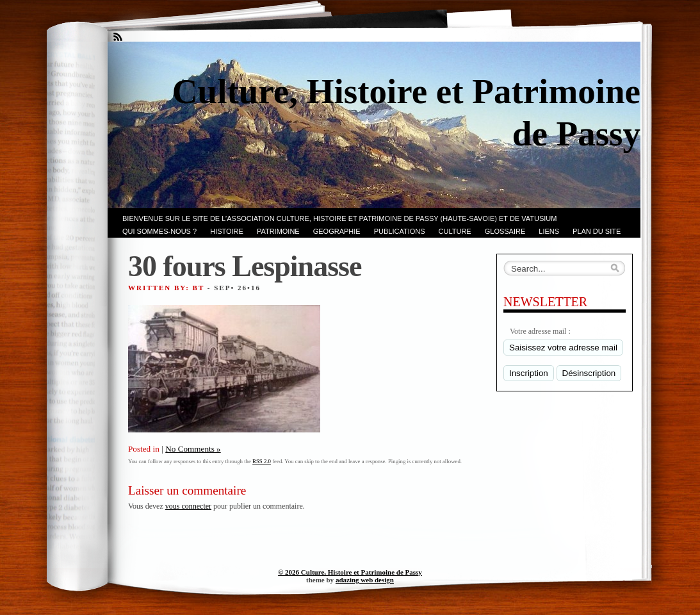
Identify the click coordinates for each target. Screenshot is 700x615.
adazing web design (365, 580)
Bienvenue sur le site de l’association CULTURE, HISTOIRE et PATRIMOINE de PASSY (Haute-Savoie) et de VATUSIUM (339, 218)
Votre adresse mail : (540, 331)
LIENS (549, 231)
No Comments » (193, 449)
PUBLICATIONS (400, 231)
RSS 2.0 (262, 461)
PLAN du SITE (597, 231)
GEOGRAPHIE (337, 231)
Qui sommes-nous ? (159, 231)
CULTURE (455, 231)
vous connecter (188, 506)
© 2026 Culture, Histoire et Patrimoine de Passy (350, 572)
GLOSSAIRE (505, 231)
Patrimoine (278, 231)
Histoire (227, 231)
